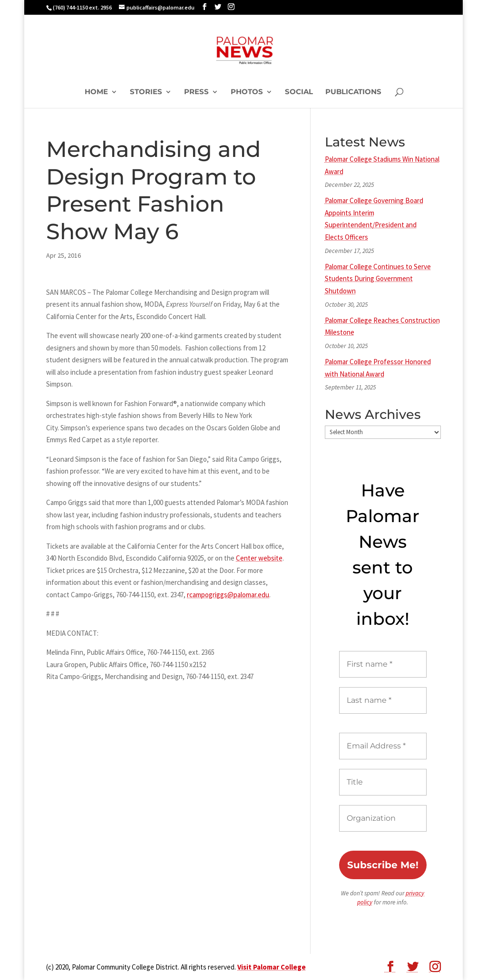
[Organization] (383, 818)
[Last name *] (383, 700)
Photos (247, 92)
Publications (353, 92)
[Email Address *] (383, 746)
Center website (259, 558)
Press (196, 92)
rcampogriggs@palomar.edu (228, 595)
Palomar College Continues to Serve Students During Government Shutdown (378, 279)
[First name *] (383, 664)
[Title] (383, 782)
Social (299, 92)
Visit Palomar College (272, 967)
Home (96, 92)
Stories (146, 92)
